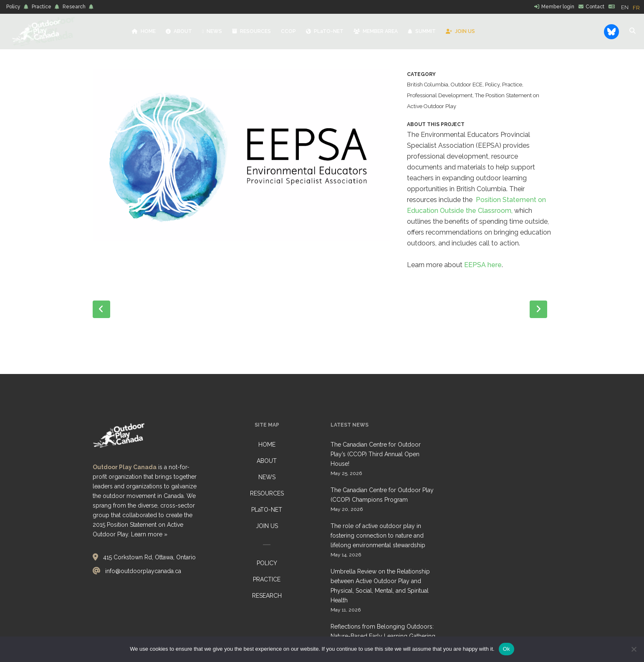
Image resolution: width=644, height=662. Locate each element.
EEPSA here (483, 265)
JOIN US (267, 526)
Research (74, 7)
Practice (42, 7)
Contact (595, 7)
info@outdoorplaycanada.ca (143, 571)
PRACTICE (267, 579)
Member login (558, 7)
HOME (267, 445)
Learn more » (149, 534)
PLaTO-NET (267, 510)
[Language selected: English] (633, 7)
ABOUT (267, 461)
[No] (634, 649)
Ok (506, 649)
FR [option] (636, 8)
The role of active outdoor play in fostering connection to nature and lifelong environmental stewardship (378, 536)
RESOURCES (267, 493)
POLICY (267, 563)
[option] (636, 8)
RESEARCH (267, 596)
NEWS (267, 477)
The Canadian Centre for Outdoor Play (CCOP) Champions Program (382, 495)
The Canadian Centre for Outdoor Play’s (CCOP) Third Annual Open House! (376, 454)
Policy (13, 7)
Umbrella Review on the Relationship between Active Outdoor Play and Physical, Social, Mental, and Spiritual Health (380, 586)
